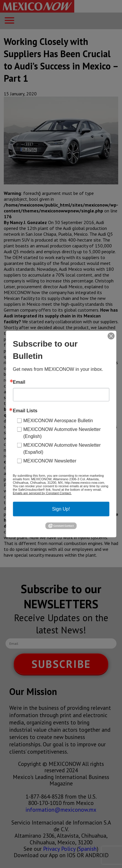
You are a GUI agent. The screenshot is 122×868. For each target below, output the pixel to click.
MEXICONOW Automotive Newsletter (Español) (62, 448)
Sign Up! (61, 509)
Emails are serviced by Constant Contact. (42, 493)
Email (19, 382)
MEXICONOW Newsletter (50, 461)
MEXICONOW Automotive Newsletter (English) (62, 433)
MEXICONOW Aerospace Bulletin (58, 420)
